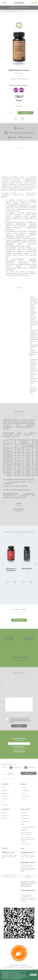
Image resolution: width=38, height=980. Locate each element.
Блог (3, 802)
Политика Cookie (16, 978)
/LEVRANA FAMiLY (16, 768)
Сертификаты (5, 799)
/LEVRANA (4, 767)
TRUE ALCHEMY (26, 796)
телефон (8, 691)
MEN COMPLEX (27, 569)
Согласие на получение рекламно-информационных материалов (28, 839)
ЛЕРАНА (24, 799)
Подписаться (29, 773)
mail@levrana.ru (27, 852)
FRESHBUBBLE (26, 790)
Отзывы (12, 137)
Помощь (23, 824)
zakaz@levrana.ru (28, 862)
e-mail (7, 687)
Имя (7, 682)
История (4, 788)
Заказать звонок (26, 7)
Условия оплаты (24, 818)
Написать (29, 876)
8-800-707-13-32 (16, 8)
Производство (5, 793)
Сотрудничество (25, 816)
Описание (19, 128)
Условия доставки (25, 821)
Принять (33, 975)
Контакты (23, 813)
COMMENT (23, 715)
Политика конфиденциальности (29, 827)
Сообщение (9, 696)
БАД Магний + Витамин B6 (11, 570)
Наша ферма (5, 805)
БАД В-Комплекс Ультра (18, 11)
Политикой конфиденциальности (19, 720)
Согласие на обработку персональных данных (21, 721)
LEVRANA (24, 788)
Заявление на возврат (26, 844)
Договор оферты (24, 830)
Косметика (4, 813)
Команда (4, 790)
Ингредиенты (5, 796)
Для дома (4, 816)
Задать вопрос (25, 137)
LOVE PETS (25, 793)
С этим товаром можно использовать (19, 133)
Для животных (5, 818)
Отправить (19, 726)
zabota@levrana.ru (28, 890)
